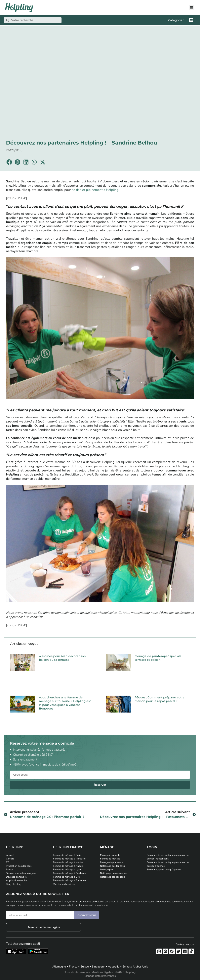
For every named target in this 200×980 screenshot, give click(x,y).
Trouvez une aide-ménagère (21, 873)
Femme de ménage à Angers (68, 866)
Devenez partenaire (16, 877)
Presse (10, 870)
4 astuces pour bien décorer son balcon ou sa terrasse (62, 658)
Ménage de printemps (112, 862)
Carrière (10, 859)
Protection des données (19, 866)
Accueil (10, 855)
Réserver (100, 785)
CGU (9, 862)
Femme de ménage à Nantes (68, 862)
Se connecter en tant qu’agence (164, 870)
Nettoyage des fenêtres (112, 866)
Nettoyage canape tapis (113, 877)
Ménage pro (106, 870)
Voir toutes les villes (64, 884)
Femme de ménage (110, 859)
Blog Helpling (14, 884)
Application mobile (16, 880)
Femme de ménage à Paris (67, 855)
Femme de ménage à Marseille (69, 859)
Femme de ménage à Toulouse (69, 880)
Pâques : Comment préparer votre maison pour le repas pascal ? (160, 699)
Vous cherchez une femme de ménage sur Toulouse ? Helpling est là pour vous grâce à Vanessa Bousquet (65, 703)
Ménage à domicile (110, 855)
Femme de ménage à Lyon (67, 870)
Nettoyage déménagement (114, 873)
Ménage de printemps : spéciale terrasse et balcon (158, 658)
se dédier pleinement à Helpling (95, 190)
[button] (191, 20)
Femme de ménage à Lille (67, 877)
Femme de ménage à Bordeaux (69, 873)
